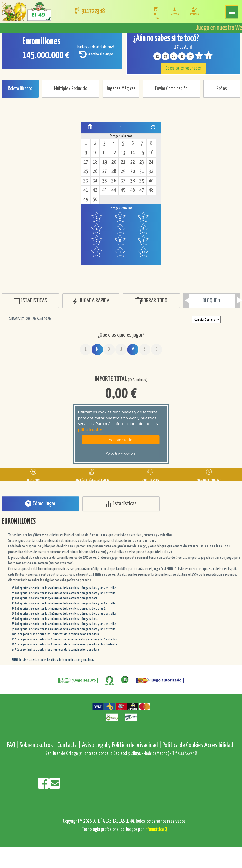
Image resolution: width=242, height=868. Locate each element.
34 (95, 181)
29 (123, 172)
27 (105, 172)
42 (95, 190)
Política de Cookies (183, 745)
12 (114, 153)
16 (151, 153)
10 (95, 153)
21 (123, 162)
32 (151, 172)
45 (123, 190)
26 (95, 172)
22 (133, 162)
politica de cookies (90, 430)
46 (133, 190)
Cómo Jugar (40, 504)
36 (114, 181)
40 (151, 181)
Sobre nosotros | (38, 745)
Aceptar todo (121, 440)
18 (95, 162)
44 (114, 190)
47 (142, 190)
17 (86, 162)
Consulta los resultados (183, 68)
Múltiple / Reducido (71, 89)
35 (105, 181)
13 (123, 153)
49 (86, 200)
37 (123, 181)
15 (142, 153)
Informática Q (156, 829)
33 (86, 181)
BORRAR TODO (151, 301)
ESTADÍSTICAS (30, 301)
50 (95, 200)
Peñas (222, 89)
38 (133, 181)
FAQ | (13, 745)
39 (142, 181)
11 (105, 153)
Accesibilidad (219, 745)
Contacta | (69, 745)
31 (142, 172)
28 (114, 172)
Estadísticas (121, 504)
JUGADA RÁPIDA (91, 301)
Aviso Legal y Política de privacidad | (122, 745)
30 (133, 172)
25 (86, 172)
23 (142, 162)
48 (151, 190)
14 (133, 153)
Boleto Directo (20, 89)
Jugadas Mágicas (121, 89)
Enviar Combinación (171, 89)
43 (105, 190)
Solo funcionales (121, 454)
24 (151, 162)
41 (86, 190)
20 (114, 162)
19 (105, 162)
